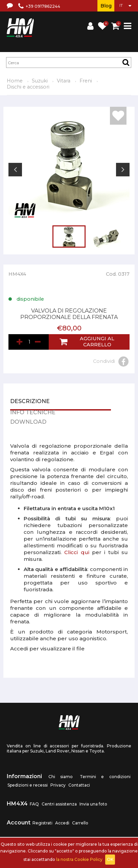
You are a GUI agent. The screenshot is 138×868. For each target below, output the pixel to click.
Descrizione (30, 402)
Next (123, 170)
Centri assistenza (59, 804)
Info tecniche (33, 413)
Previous (15, 170)
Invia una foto (93, 804)
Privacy (58, 785)
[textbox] (69, 63)
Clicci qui (77, 552)
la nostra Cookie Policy (79, 859)
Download (28, 422)
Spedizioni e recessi (28, 785)
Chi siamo (61, 777)
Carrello (80, 823)
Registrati (42, 823)
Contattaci (79, 785)
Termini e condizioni (105, 777)
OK (110, 859)
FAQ (34, 804)
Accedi (62, 823)
